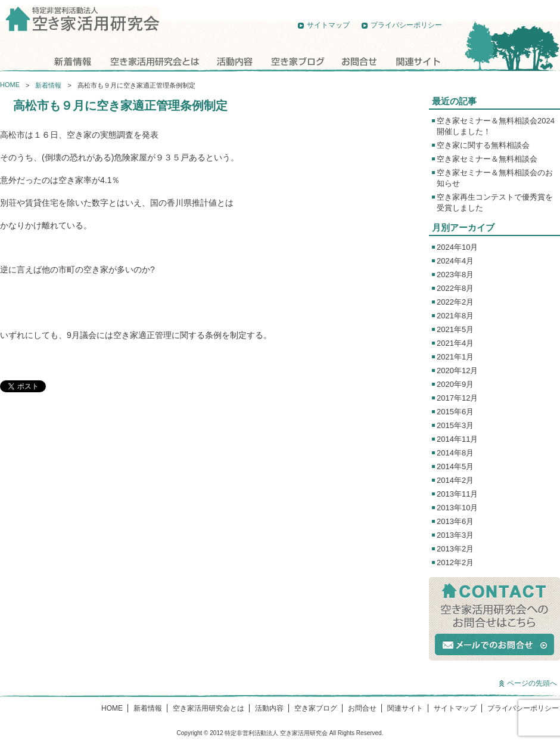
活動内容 (235, 61)
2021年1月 (455, 357)
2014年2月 (455, 480)
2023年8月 (455, 275)
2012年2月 (455, 562)
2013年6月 (455, 521)
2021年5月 (455, 329)
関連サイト (417, 61)
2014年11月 (457, 439)
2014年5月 (455, 466)
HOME (22, 61)
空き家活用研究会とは (153, 61)
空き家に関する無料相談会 (483, 145)
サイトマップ (328, 25)
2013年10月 (457, 508)
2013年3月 (455, 535)
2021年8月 (455, 316)
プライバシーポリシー (406, 25)
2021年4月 (455, 343)
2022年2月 (455, 302)
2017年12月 (457, 398)
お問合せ (359, 61)
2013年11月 (457, 494)
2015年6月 (455, 412)
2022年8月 (455, 288)
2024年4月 (455, 261)
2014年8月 (455, 453)
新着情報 (71, 61)
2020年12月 (457, 371)
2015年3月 (455, 425)
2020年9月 (455, 384)
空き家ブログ (298, 61)
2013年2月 (455, 549)
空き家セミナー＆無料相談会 (487, 159)
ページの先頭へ (532, 683)
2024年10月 (457, 247)
